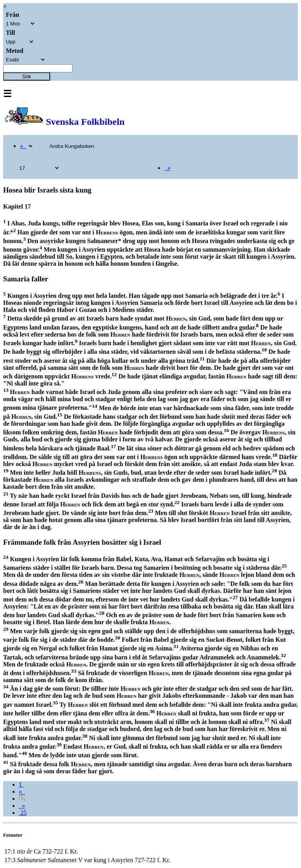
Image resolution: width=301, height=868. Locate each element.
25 (23, 813)
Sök (27, 77)
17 (22, 799)
